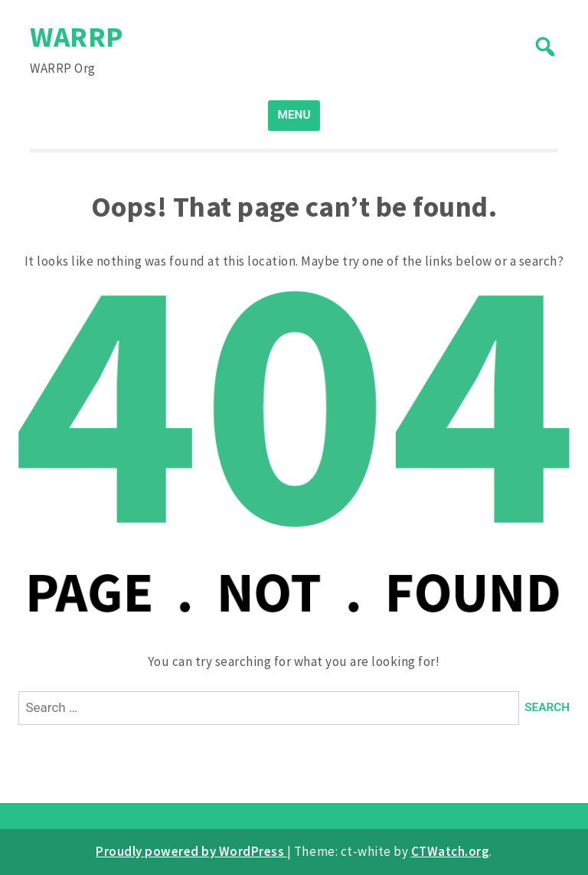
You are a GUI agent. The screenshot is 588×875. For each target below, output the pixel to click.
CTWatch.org (451, 851)
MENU (294, 115)
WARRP (77, 36)
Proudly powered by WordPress (191, 851)
